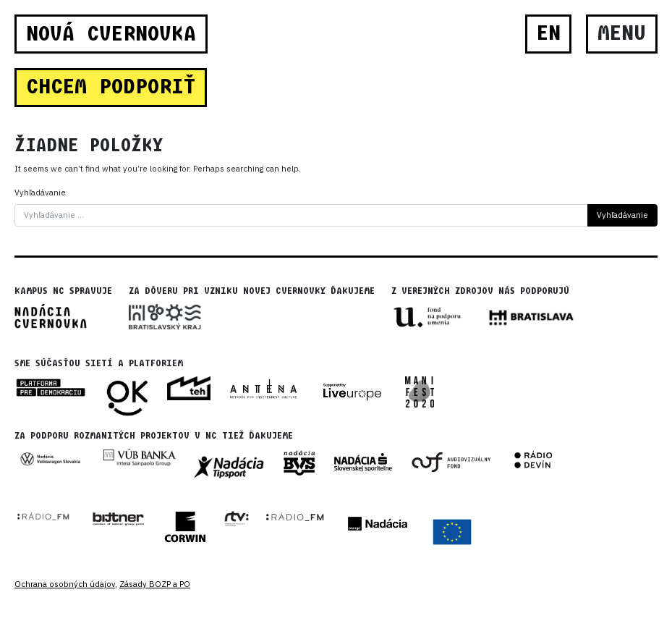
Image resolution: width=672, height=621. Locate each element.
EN (549, 33)
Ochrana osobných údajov (65, 584)
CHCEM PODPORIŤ (111, 87)
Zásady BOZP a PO (155, 584)
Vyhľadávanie (40, 193)
